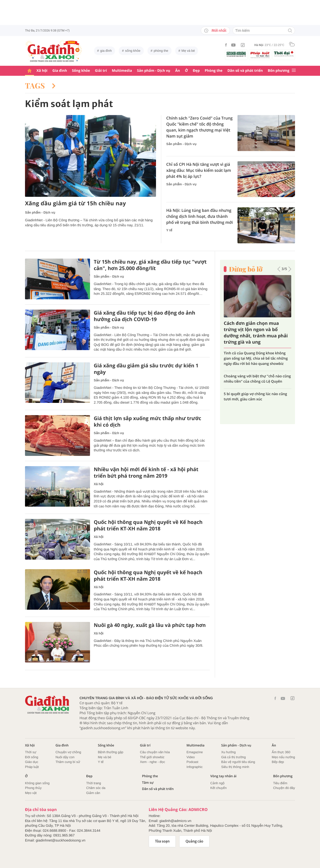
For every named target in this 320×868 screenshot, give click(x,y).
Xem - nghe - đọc (152, 762)
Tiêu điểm (280, 783)
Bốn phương (278, 71)
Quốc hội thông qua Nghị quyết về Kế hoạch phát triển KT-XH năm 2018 (148, 525)
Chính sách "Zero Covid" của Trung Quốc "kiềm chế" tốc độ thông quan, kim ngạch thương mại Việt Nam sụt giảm (199, 127)
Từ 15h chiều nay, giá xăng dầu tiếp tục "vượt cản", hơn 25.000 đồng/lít (150, 265)
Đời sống (32, 757)
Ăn (178, 71)
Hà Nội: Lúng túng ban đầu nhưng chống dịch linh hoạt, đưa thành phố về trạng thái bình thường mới (199, 216)
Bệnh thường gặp (110, 752)
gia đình (106, 51)
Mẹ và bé (188, 51)
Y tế (169, 230)
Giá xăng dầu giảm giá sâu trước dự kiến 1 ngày (146, 369)
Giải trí (101, 71)
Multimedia (122, 71)
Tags (40, 86)
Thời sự (31, 752)
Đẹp (196, 71)
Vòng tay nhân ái (223, 776)
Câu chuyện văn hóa (155, 752)
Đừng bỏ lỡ (246, 269)
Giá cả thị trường (233, 757)
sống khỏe (133, 51)
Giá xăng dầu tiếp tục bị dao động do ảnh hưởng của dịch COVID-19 (144, 316)
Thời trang (94, 783)
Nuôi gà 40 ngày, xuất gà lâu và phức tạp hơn (150, 625)
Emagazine (195, 752)
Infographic (194, 767)
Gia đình (60, 71)
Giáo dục (32, 762)
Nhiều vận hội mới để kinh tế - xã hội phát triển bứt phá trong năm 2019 (146, 473)
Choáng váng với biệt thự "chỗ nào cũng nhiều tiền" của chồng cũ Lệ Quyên (257, 379)
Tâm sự (148, 783)
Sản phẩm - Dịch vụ (154, 71)
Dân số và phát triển (245, 71)
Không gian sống (37, 783)
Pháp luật (32, 767)
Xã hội (42, 71)
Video (191, 757)
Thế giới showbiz (152, 757)
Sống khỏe (81, 71)
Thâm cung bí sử (68, 762)
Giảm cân (93, 793)
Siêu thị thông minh (235, 767)
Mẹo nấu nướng (283, 757)
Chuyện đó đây (284, 788)
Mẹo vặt (31, 793)
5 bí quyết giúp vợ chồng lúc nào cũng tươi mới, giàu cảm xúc (255, 397)
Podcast (192, 762)
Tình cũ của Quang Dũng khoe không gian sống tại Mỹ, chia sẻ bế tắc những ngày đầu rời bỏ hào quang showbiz (256, 358)
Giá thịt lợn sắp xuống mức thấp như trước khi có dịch (147, 422)
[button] (279, 269)
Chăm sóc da (96, 788)
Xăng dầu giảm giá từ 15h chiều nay (75, 203)
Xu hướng (228, 752)
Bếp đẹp (278, 762)
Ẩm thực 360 (281, 752)
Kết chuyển (218, 788)
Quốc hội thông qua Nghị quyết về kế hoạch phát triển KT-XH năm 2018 (148, 576)
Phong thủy (33, 788)
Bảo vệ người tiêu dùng (238, 762)
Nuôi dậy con (65, 757)
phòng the (161, 51)
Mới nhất (215, 31)
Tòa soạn (162, 841)
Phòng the (214, 71)
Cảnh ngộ (217, 783)
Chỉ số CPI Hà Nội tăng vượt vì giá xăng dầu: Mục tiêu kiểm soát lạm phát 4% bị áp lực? (199, 170)
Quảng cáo (194, 841)
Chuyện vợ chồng (68, 752)
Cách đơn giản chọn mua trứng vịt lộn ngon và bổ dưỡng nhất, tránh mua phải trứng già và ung (256, 333)
